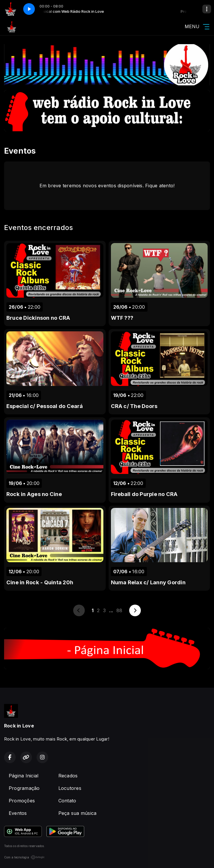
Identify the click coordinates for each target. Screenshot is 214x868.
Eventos (18, 813)
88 (119, 610)
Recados (68, 776)
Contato (67, 801)
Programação (24, 788)
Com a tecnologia (24, 857)
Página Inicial (24, 776)
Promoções (22, 801)
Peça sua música (78, 813)
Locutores (70, 788)
